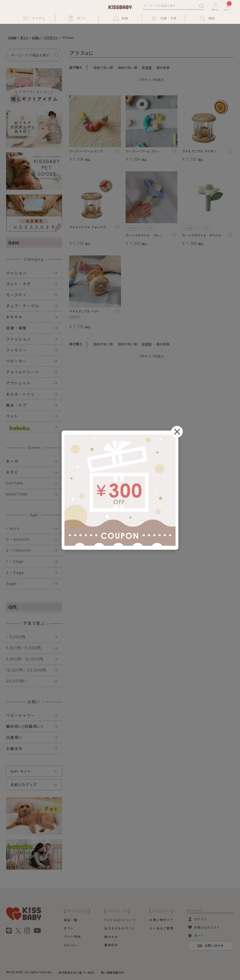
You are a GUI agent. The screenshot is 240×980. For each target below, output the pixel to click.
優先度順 (163, 68)
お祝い (36, 38)
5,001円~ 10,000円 (25, 659)
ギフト (24, 38)
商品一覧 (71, 920)
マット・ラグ (19, 284)
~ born (13, 528)
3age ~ (13, 584)
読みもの (111, 937)
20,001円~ (16, 681)
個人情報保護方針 (113, 973)
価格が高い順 (127, 68)
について (120, 920)
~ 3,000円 (16, 637)
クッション (17, 273)
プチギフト (51, 38)
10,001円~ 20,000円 (26, 670)
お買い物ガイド (162, 920)
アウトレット (19, 383)
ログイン (201, 919)
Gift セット (21, 771)
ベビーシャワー (21, 715)
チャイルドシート (23, 372)
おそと (12, 472)
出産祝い (14, 737)
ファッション (19, 339)
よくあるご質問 (162, 928)
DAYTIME (15, 483)
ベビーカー (17, 361)
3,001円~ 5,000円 (24, 648)
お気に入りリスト (207, 927)
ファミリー (17, 350)
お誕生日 (14, 748)
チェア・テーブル (23, 306)
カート (199, 936)
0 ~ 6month (18, 539)
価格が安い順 (103, 68)
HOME (12, 38)
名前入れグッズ (24, 784)
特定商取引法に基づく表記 (76, 973)
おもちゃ (14, 317)
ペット (12, 416)
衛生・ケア (17, 405)
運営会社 (111, 945)
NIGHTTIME (17, 494)
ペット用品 (72, 937)
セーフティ (17, 295)
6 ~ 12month (19, 550)
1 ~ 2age (15, 561)
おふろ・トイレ (21, 394)
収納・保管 (17, 328)
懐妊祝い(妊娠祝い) (25, 726)
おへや (12, 461)
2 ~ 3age (15, 573)
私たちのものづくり (119, 928)
